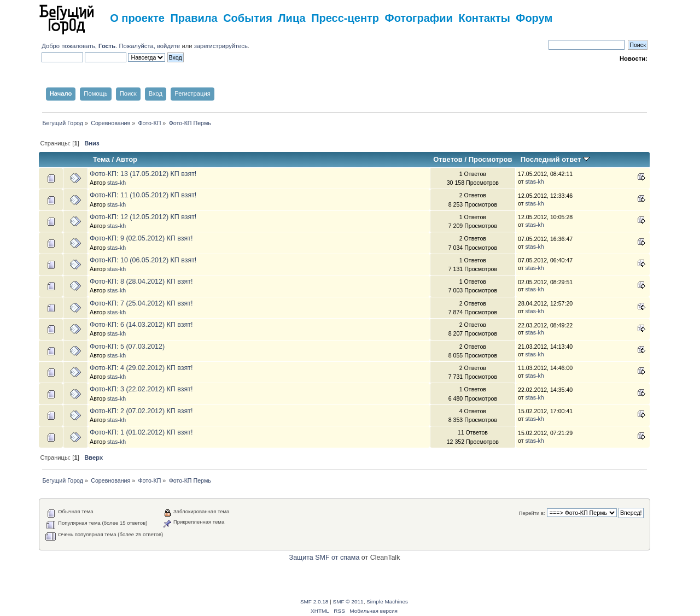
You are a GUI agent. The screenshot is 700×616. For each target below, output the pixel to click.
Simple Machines (387, 602)
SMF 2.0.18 (314, 602)
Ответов (448, 159)
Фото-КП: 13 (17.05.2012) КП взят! (143, 174)
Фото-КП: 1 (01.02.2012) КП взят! (141, 432)
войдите (168, 46)
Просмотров (491, 159)
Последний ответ (555, 159)
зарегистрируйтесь (221, 46)
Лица (292, 18)
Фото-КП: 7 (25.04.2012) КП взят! (141, 303)
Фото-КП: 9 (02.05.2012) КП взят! (141, 238)
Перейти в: (532, 513)
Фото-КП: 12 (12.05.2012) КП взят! (143, 217)
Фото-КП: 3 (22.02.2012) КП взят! (141, 389)
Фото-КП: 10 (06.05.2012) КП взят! (143, 260)
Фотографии (419, 18)
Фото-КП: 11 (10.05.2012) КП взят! (143, 195)
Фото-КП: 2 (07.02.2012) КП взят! (141, 411)
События (248, 18)
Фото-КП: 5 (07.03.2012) (127, 347)
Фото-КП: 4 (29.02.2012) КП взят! (141, 368)
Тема (101, 159)
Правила (194, 18)
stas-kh (116, 183)
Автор (127, 159)
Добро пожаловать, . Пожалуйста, (99, 46)
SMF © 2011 (348, 602)
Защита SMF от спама (325, 558)
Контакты (484, 18)
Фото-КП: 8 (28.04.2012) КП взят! (141, 281)
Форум (534, 18)
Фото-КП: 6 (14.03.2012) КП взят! (141, 325)
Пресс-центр (345, 18)
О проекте (137, 18)
